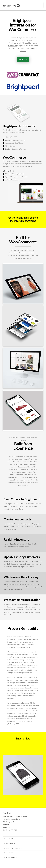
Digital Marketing (11, 857)
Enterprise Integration (13, 848)
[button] (40, 5)
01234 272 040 (11, 830)
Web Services (10, 843)
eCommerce (13, 46)
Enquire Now (10, 839)
